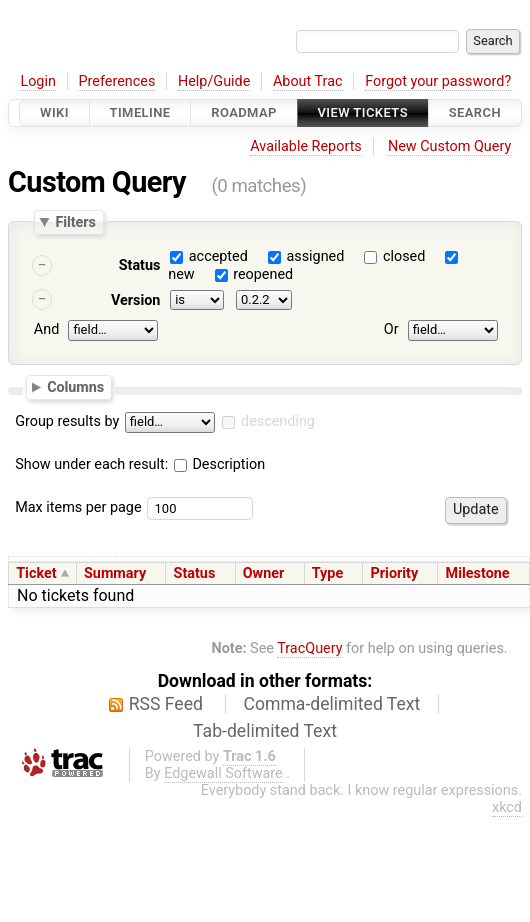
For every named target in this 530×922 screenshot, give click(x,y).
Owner (264, 573)
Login (38, 81)
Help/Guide (214, 81)
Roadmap (244, 112)
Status (140, 265)
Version (136, 300)
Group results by (67, 421)
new (181, 274)
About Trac (308, 81)
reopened (263, 274)
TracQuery (309, 648)
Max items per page (78, 507)
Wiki (54, 112)
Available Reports (306, 146)
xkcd (507, 807)
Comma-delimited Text (332, 704)
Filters (75, 222)
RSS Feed (166, 704)
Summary (115, 573)
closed (404, 256)
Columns (75, 387)
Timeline (140, 112)
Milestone (478, 573)
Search (475, 112)
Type (327, 573)
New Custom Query (449, 146)
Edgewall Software (223, 773)
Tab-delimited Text (265, 731)
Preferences (116, 81)
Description (219, 464)
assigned (315, 256)
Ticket (36, 573)
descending (278, 421)
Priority (395, 573)
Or (391, 330)
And (46, 330)
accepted (218, 256)
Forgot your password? (438, 81)
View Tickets (363, 112)
